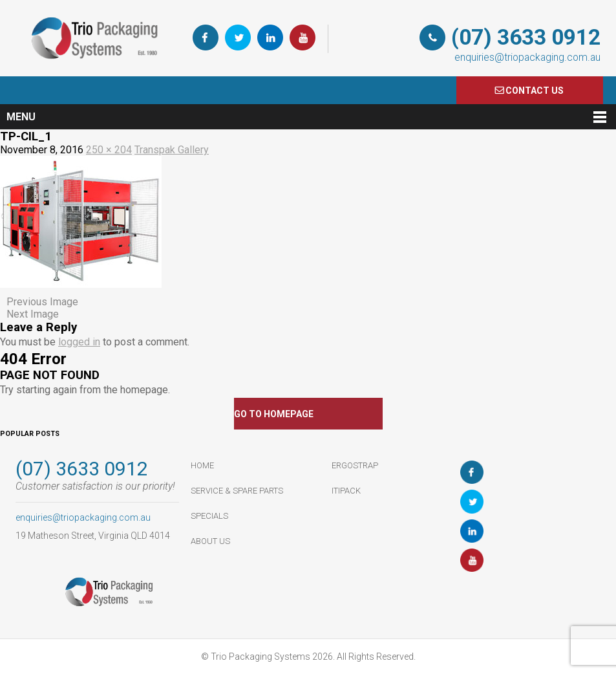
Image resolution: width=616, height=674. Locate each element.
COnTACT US (535, 91)
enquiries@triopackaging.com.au (527, 57)
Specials (209, 516)
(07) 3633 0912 (526, 37)
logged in (79, 342)
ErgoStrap (355, 465)
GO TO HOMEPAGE (274, 414)
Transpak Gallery (172, 150)
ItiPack (346, 491)
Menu (21, 117)
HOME (202, 465)
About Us (210, 541)
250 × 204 (109, 150)
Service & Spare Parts (237, 491)
